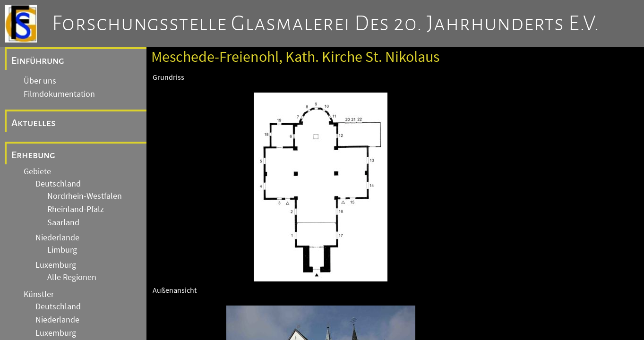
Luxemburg (56, 265)
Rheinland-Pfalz (76, 209)
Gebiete (37, 171)
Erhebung (33, 155)
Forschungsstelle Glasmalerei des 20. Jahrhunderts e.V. (326, 24)
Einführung (38, 60)
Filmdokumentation (59, 94)
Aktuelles (34, 123)
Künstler (39, 294)
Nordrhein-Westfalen (85, 196)
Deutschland (58, 184)
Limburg (62, 250)
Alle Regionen (72, 277)
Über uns (40, 81)
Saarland (63, 222)
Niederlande (57, 238)
